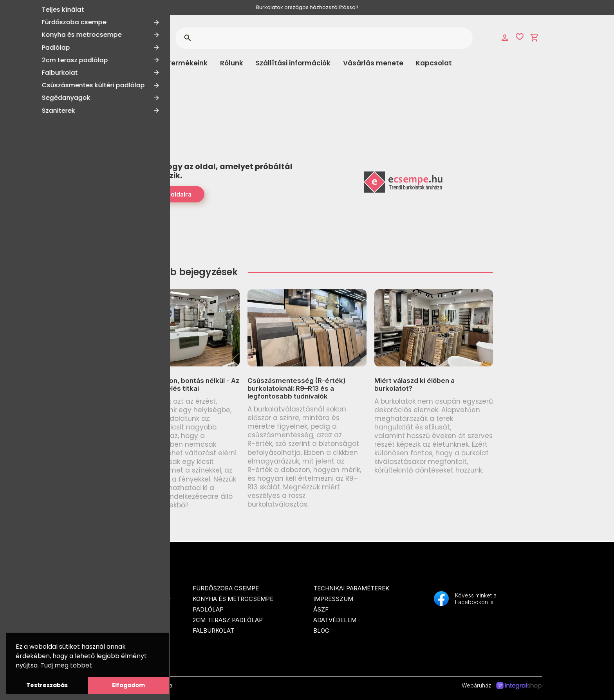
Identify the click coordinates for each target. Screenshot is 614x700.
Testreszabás (47, 685)
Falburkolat (213, 631)
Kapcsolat (434, 63)
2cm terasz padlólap (228, 620)
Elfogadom (128, 685)
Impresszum (333, 599)
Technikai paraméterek (351, 588)
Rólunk (232, 63)
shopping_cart (535, 38)
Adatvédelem (335, 620)
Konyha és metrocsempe (233, 599)
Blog (321, 631)
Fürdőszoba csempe (226, 588)
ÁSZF (321, 609)
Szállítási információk (293, 63)
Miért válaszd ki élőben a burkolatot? (414, 384)
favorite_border (520, 37)
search (187, 38)
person (505, 38)
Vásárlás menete (373, 63)
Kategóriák (103, 63)
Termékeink (187, 63)
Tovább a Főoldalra (163, 194)
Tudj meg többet (66, 665)
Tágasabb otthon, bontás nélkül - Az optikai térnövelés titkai (180, 384)
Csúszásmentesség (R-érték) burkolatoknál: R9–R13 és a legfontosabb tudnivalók (297, 389)
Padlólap (208, 609)
